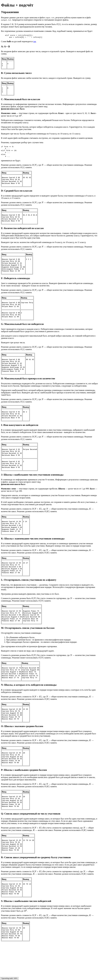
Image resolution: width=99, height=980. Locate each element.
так (35, 42)
